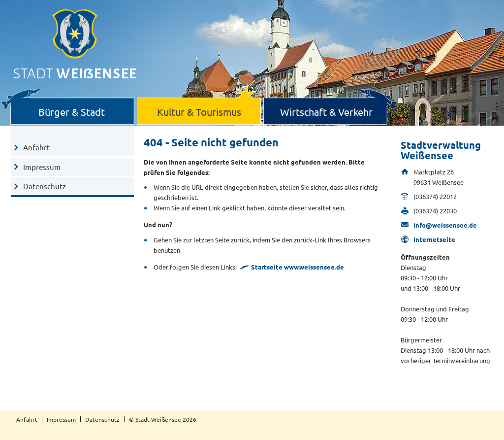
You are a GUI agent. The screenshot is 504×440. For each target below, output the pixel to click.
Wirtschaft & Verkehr (326, 112)
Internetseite (434, 239)
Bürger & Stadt (72, 112)
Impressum (42, 167)
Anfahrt (36, 147)
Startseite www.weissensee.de (298, 267)
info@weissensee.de (445, 225)
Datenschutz (45, 186)
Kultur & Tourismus (199, 112)
